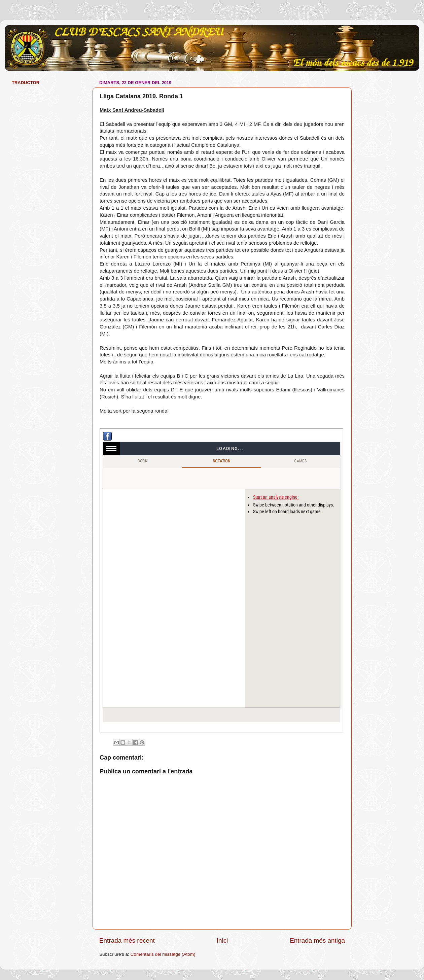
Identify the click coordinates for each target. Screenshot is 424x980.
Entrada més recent (127, 940)
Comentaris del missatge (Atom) (163, 954)
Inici (222, 940)
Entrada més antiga (317, 940)
